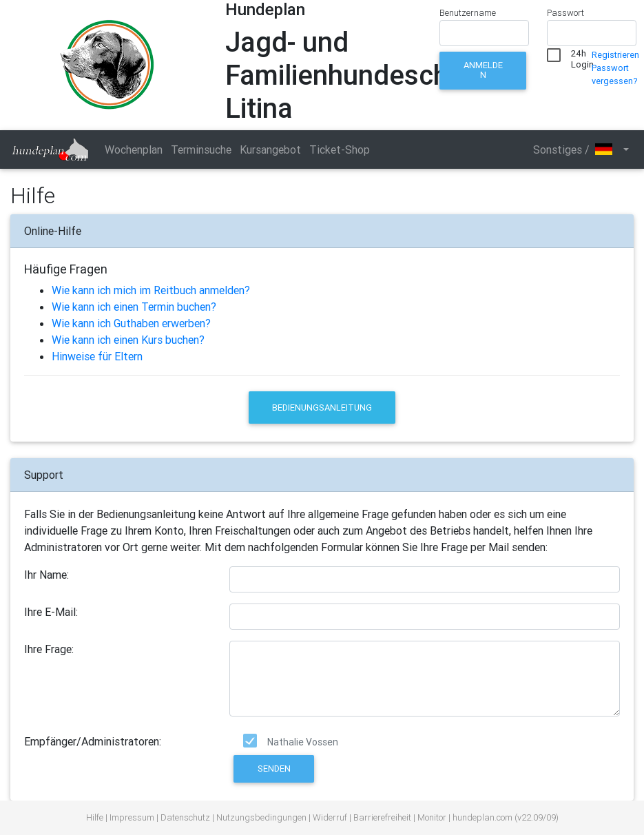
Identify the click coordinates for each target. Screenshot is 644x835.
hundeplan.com (482, 817)
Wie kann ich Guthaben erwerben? (131, 323)
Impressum (132, 817)
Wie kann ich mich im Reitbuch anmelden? (151, 290)
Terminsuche (201, 150)
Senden (274, 769)
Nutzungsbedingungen (261, 817)
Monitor (432, 817)
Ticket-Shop (340, 150)
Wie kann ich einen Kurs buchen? (128, 340)
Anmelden (483, 70)
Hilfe (95, 817)
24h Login (582, 57)
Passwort (565, 13)
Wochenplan (134, 150)
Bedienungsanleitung (322, 408)
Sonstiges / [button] (577, 150)
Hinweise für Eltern (97, 356)
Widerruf (330, 817)
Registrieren (615, 55)
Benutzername (468, 13)
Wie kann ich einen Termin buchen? (134, 307)
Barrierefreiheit (382, 817)
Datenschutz (185, 817)
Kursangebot (270, 150)
